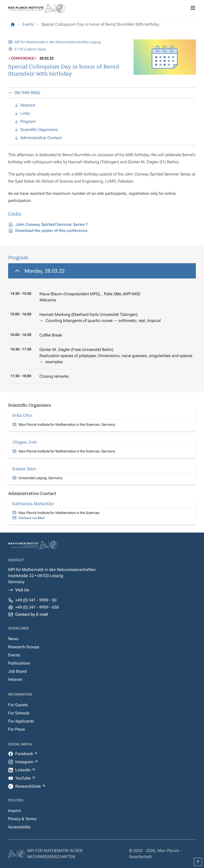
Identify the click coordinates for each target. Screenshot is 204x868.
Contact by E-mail (32, 614)
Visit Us (22, 590)
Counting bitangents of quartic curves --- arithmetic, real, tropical (103, 321)
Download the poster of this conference (51, 231)
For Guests (18, 705)
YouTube (24, 778)
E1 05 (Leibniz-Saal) (30, 49)
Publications (19, 663)
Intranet (15, 679)
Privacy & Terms (22, 819)
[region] (102, 323)
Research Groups (24, 647)
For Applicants (21, 721)
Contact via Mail (32, 518)
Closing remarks (54, 376)
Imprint (14, 811)
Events (14, 655)
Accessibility (19, 827)
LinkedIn (24, 770)
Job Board (17, 671)
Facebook (25, 754)
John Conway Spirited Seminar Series (50, 224)
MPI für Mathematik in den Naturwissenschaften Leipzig (58, 42)
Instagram (25, 762)
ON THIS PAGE (24, 93)
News (13, 639)
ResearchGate (29, 786)
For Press (17, 729)
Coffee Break (51, 335)
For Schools (19, 713)
